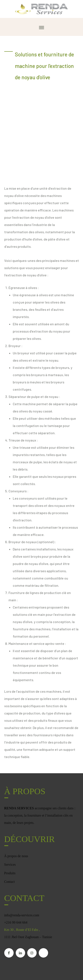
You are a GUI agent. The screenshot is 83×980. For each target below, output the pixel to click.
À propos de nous (16, 856)
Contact (10, 882)
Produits (10, 873)
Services (10, 865)
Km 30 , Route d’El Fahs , (22, 930)
